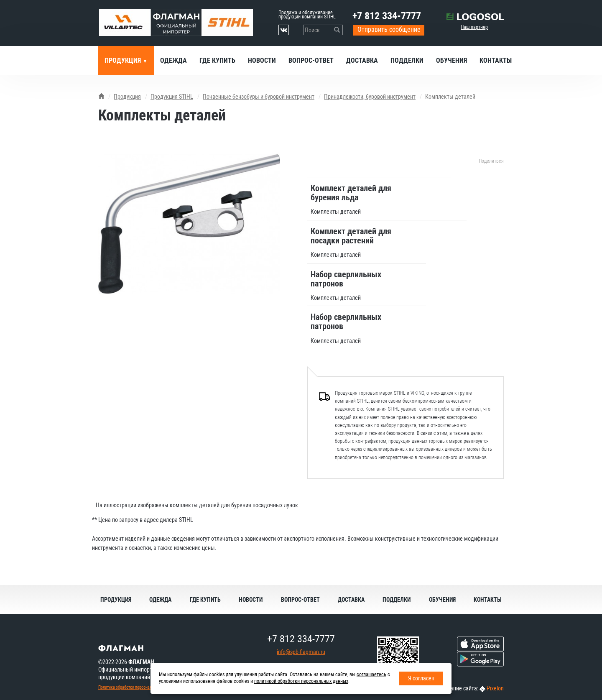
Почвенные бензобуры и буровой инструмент (259, 97)
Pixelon (495, 688)
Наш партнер (474, 27)
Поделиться (491, 161)
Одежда (173, 60)
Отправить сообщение (389, 29)
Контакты (496, 60)
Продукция (124, 60)
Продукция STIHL (172, 97)
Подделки (407, 60)
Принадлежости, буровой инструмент (370, 97)
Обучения (451, 60)
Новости (262, 60)
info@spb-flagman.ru (301, 652)
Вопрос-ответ (311, 60)
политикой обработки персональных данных (301, 681)
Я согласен (421, 678)
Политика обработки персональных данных (136, 687)
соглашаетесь (371, 674)
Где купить (217, 60)
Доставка (362, 60)
